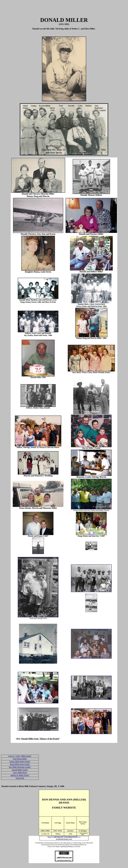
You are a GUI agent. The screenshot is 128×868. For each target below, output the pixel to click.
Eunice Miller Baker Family (20, 762)
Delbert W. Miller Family (20, 775)
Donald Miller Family (20, 770)
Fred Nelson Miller (20, 759)
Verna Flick (20, 778)
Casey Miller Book (20, 773)
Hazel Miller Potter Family (20, 764)
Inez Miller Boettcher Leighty (20, 767)
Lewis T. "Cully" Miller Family (20, 756)
